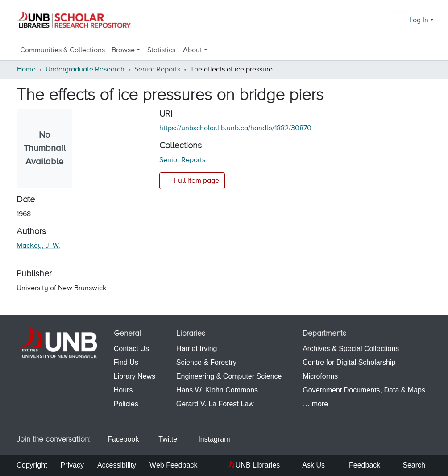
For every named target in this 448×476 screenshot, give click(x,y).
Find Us (126, 362)
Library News (135, 376)
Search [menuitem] (409, 465)
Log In (419, 21)
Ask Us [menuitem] (309, 465)
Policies (126, 404)
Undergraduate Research (85, 70)
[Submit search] (401, 21)
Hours (123, 390)
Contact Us (131, 349)
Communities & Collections (62, 50)
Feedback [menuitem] (359, 465)
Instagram (210, 439)
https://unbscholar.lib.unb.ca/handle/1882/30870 (235, 129)
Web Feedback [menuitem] (173, 465)
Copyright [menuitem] (32, 465)
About (193, 50)
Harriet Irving (197, 349)
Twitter (164, 439)
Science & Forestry (206, 362)
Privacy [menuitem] (72, 465)
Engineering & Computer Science (229, 376)
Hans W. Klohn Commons (217, 390)
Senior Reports (157, 70)
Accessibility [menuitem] (117, 465)
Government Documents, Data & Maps (364, 390)
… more (315, 404)
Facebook (120, 439)
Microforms (320, 376)
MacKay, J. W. (38, 246)
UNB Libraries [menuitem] (258, 465)
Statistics (162, 50)
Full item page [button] (192, 180)
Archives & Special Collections (351, 349)
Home (26, 70)
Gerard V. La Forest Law (215, 404)
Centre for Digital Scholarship (349, 362)
